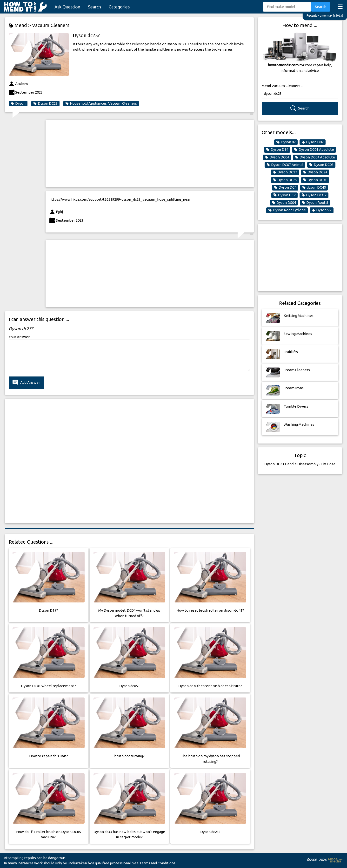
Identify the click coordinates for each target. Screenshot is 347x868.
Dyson (18, 103)
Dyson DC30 (315, 180)
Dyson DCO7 (314, 195)
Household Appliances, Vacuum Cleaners (101, 103)
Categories (119, 7)
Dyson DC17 (285, 172)
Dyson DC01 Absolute (314, 150)
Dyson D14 (277, 150)
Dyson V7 (322, 210)
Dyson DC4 (285, 187)
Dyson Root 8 (315, 203)
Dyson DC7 (284, 195)
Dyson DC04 (277, 157)
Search (94, 7)
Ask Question (67, 7)
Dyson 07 (286, 142)
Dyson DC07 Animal (285, 165)
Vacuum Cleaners (51, 25)
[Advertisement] (150, 153)
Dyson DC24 (315, 172)
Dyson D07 (313, 142)
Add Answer (26, 383)
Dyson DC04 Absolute (315, 157)
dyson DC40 (314, 187)
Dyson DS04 (284, 203)
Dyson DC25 (285, 180)
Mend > (20, 25)
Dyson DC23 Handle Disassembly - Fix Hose (300, 464)
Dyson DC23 (45, 103)
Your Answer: (20, 337)
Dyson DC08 (321, 165)
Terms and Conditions (157, 863)
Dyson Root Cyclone (287, 210)
